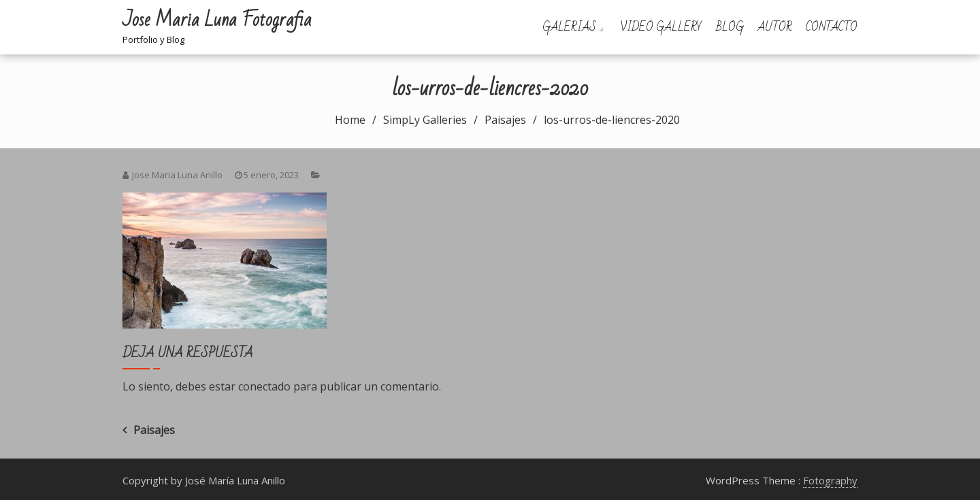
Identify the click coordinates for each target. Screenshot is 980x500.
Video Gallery (661, 27)
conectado (264, 386)
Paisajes (154, 430)
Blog (730, 27)
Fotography (830, 480)
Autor (775, 27)
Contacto (832, 27)
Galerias (569, 27)
